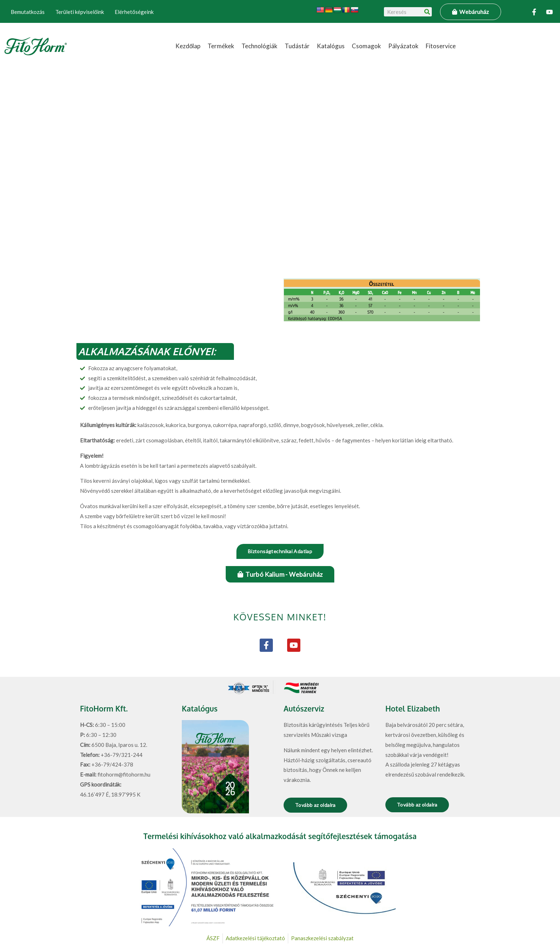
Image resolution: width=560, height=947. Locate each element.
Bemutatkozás (28, 12)
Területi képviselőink (80, 12)
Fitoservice (441, 46)
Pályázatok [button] (403, 46)
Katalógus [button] (331, 46)
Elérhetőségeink (134, 12)
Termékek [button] (221, 46)
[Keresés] (427, 12)
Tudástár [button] (297, 46)
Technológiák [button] (259, 46)
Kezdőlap (188, 46)
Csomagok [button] (366, 46)
